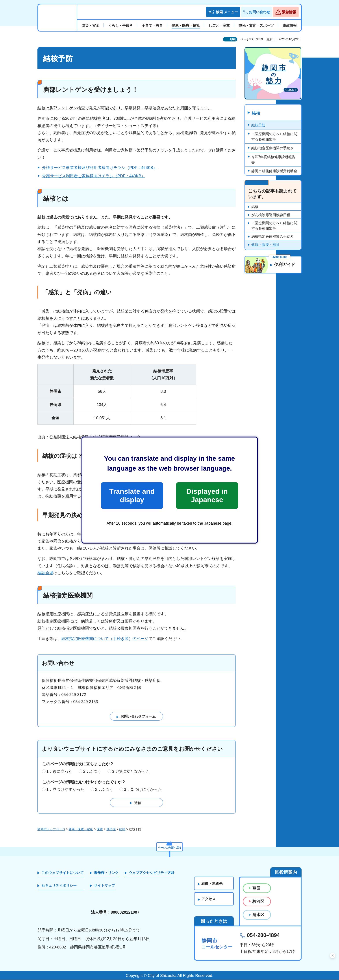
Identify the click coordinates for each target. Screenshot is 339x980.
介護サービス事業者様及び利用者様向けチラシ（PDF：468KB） (100, 168)
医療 (100, 829)
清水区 (258, 915)
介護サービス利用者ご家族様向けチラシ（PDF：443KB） (94, 176)
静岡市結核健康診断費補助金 (274, 171)
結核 (256, 113)
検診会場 (45, 573)
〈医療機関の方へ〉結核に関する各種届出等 (274, 137)
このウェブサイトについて (63, 873)
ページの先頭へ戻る (170, 847)
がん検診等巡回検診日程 (271, 215)
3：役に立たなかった (131, 772)
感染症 (111, 829)
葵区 (256, 888)
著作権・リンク (106, 873)
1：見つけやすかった (65, 789)
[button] (223, 12)
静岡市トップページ (51, 829)
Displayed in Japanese (207, 496)
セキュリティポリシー (59, 886)
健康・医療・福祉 (265, 245)
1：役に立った (59, 772)
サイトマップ (104, 886)
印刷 (233, 39)
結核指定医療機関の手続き (272, 148)
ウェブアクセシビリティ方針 (152, 873)
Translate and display (132, 496)
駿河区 (258, 902)
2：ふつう (92, 772)
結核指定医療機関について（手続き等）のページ (105, 639)
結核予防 (258, 125)
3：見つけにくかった (143, 789)
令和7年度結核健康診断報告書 (273, 160)
